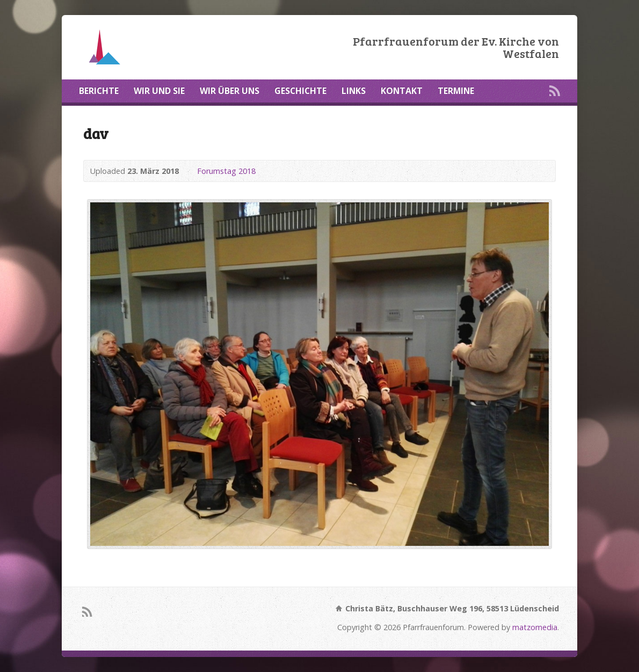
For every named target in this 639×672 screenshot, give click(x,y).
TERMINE (456, 91)
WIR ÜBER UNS (230, 91)
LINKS (354, 91)
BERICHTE (99, 91)
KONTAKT (402, 91)
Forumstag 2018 (226, 171)
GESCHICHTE (300, 91)
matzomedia (535, 627)
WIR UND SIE (159, 91)
